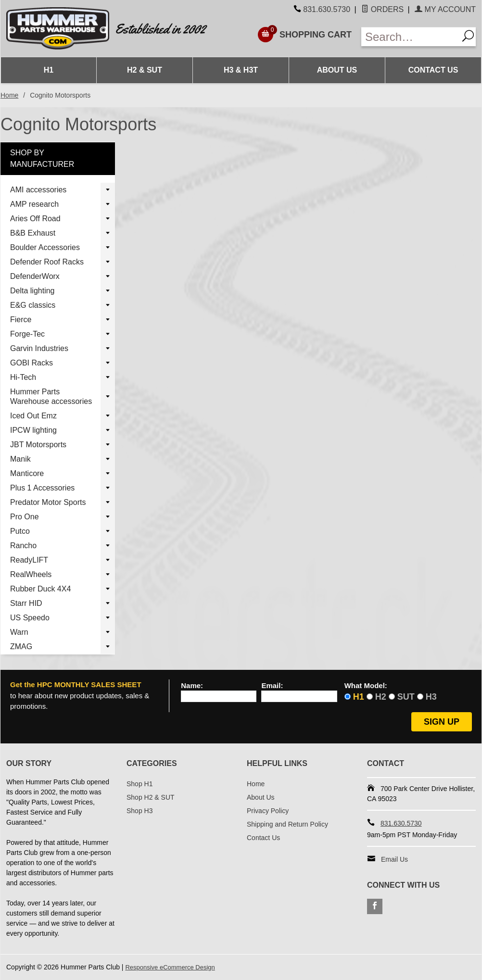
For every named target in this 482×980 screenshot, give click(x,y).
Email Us (394, 859)
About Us (337, 70)
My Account (445, 9)
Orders (382, 9)
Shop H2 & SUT (151, 797)
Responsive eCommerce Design (173, 967)
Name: (192, 686)
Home (9, 95)
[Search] (467, 37)
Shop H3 (140, 811)
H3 (431, 697)
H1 (49, 70)
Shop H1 (140, 784)
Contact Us (433, 70)
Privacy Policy (268, 811)
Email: (272, 686)
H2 (381, 697)
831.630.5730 (327, 9)
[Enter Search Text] (410, 37)
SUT (406, 697)
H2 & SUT (145, 70)
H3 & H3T (241, 70)
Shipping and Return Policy (287, 824)
